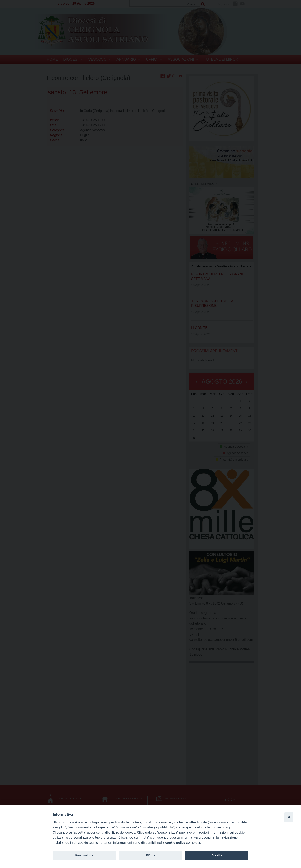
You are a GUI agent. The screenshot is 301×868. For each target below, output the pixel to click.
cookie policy (175, 843)
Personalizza (84, 855)
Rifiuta (150, 855)
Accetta (217, 855)
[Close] (289, 817)
